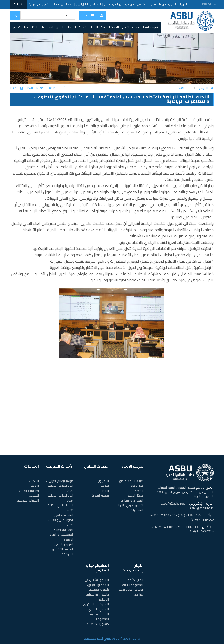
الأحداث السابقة (110, 27)
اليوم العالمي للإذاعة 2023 (61, 488)
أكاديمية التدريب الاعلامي (164, 4)
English (19, 4)
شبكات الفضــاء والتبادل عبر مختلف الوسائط (97, 595)
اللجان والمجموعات (51, 27)
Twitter (35, 88)
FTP (205, 4)
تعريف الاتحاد (150, 27)
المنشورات (137, 510)
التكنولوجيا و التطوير (25, 27)
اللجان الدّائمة (136, 580)
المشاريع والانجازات (132, 500)
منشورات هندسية (98, 624)
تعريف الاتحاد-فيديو (131, 481)
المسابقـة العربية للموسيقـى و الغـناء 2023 (61, 520)
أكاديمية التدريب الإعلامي (29, 493)
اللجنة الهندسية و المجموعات (98, 616)
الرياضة (105, 491)
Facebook (56, 88)
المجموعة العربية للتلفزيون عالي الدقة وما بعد (131, 590)
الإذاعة (105, 486)
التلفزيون (103, 481)
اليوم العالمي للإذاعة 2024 (61, 498)
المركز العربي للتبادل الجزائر (89, 4)
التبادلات (34, 481)
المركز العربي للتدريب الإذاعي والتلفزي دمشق (126, 4)
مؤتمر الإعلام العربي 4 (39, 4)
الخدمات (71, 27)
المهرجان (183, 4)
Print (17, 88)
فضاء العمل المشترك (63, 4)
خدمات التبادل (131, 27)
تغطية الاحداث (100, 495)
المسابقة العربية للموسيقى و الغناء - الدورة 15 (61, 535)
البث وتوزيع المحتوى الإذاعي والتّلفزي (96, 607)
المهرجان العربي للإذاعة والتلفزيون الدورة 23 (63, 549)
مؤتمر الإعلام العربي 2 (60, 481)
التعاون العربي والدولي (130, 505)
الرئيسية (206, 88)
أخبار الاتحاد (183, 88)
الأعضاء (88, 15)
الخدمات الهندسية (28, 500)
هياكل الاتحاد (136, 495)
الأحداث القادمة (88, 27)
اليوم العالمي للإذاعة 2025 (61, 508)
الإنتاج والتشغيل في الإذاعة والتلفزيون (97, 582)
